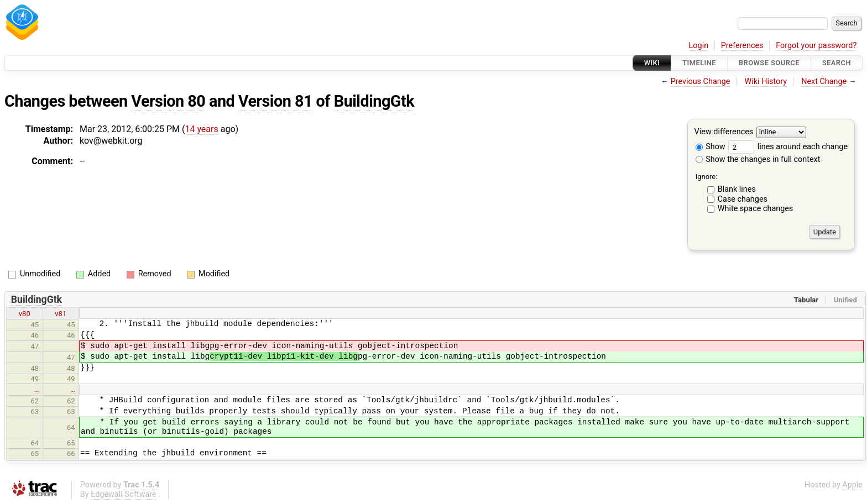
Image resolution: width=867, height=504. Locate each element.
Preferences (742, 46)
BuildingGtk (374, 101)
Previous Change (701, 82)
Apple (852, 485)
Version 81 (275, 101)
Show (711, 147)
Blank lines (737, 189)
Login (699, 46)
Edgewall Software (124, 494)
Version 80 (168, 101)
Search (837, 63)
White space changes (756, 209)
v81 (61, 314)
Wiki (652, 63)
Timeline (699, 63)
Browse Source (769, 63)
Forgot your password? (816, 46)
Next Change (824, 82)
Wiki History (766, 82)
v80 (25, 314)
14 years (201, 129)
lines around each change (788, 147)
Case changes (743, 199)
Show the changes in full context (758, 159)
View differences (724, 132)
